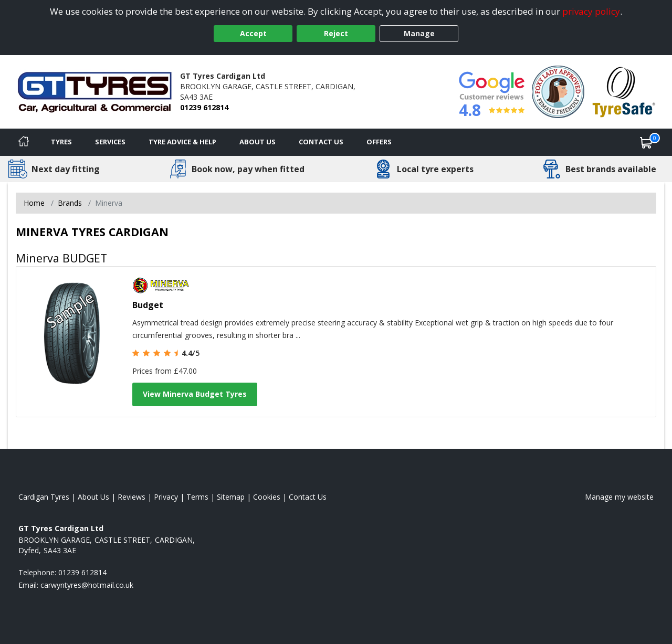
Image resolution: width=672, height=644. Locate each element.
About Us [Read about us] (93, 497)
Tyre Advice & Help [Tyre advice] (182, 142)
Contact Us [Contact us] (321, 142)
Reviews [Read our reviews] (132, 497)
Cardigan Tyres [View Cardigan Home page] (44, 497)
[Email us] (87, 585)
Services (110, 142)
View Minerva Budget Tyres (195, 394)
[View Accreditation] (558, 91)
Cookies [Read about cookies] (267, 497)
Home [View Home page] (34, 203)
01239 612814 (204, 107)
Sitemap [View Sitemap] (231, 497)
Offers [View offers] (379, 142)
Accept (253, 33)
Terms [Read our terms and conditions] (197, 497)
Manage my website (619, 497)
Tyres (61, 142)
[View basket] (646, 142)
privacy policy (591, 11)
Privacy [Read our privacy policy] (166, 497)
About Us (258, 142)
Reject (336, 33)
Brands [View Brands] (70, 203)
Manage (419, 33)
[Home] (24, 142)
